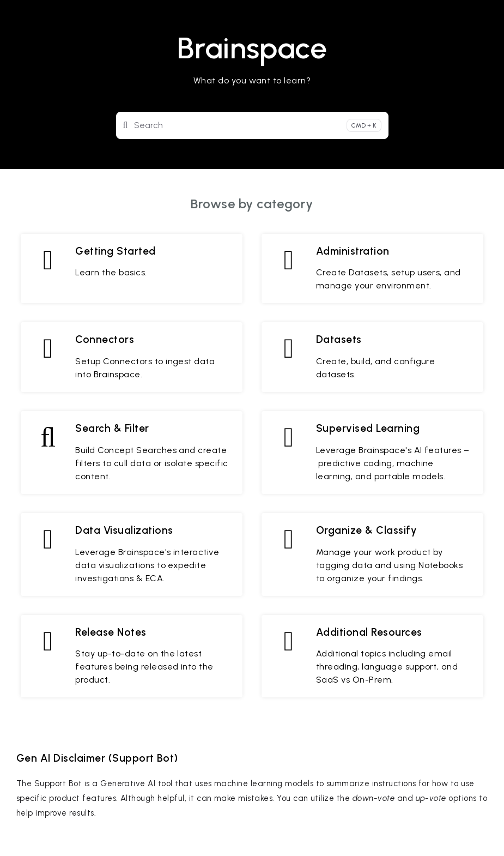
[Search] (252, 125)
